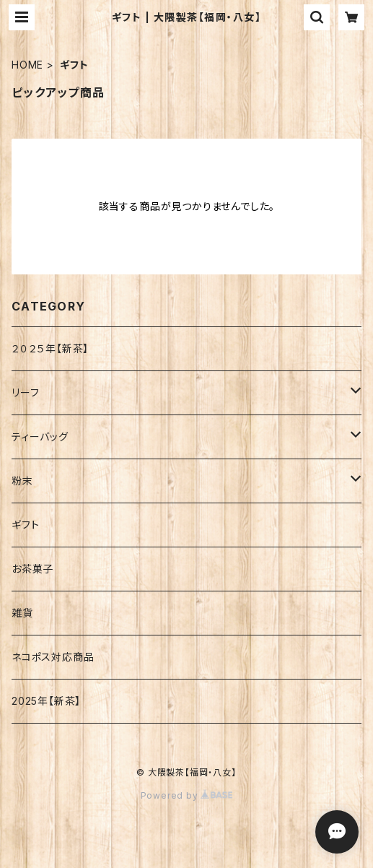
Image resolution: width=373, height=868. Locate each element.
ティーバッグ (40, 437)
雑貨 (22, 613)
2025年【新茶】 (46, 701)
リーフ (25, 392)
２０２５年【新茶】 (50, 348)
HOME (27, 65)
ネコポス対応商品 (53, 657)
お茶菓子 (32, 569)
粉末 (22, 481)
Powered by (187, 795)
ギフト (25, 525)
